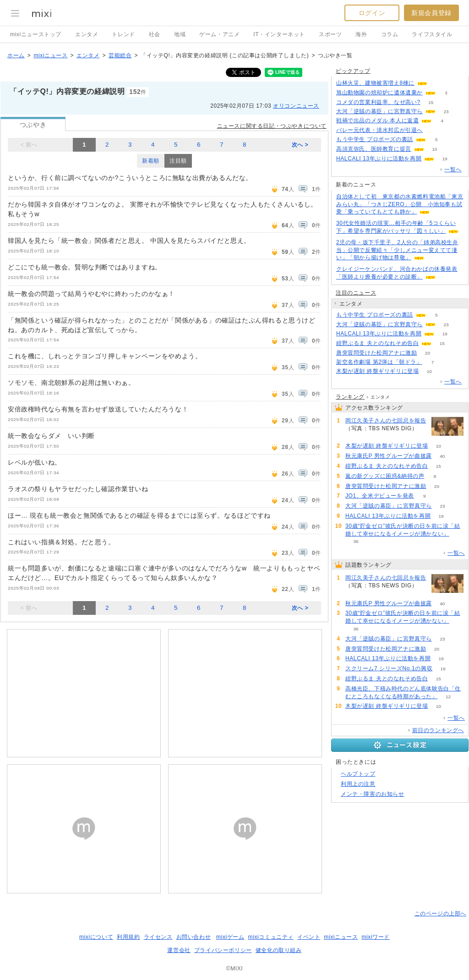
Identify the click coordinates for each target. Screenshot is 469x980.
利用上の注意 (358, 784)
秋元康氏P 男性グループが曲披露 (389, 456)
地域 (180, 34)
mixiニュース (50, 55)
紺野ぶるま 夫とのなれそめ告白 (377, 343)
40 (442, 456)
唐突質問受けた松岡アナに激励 (376, 353)
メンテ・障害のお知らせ (373, 794)
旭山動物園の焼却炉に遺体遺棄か (379, 93)
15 (431, 102)
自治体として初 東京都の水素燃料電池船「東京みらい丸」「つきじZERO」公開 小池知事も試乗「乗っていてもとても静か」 (400, 204)
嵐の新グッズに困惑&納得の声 (385, 476)
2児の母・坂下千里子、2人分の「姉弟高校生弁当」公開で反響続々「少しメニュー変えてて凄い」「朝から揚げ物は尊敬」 (397, 250)
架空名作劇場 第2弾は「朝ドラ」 (379, 362)
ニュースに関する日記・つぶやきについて (272, 126)
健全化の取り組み (279, 950)
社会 (155, 34)
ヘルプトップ (358, 774)
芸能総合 (120, 55)
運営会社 (179, 950)
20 (428, 353)
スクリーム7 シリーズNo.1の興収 (389, 668)
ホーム (16, 55)
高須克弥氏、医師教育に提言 (374, 149)
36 (356, 541)
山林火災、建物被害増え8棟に (375, 83)
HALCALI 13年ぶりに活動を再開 (379, 159)
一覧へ (453, 170)
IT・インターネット (279, 34)
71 (356, 436)
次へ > (300, 145)
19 (445, 159)
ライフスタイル (432, 34)
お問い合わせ (194, 937)
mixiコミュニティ (271, 937)
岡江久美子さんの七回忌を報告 (386, 421)
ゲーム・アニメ (219, 34)
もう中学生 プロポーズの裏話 (375, 139)
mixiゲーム (230, 937)
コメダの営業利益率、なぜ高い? (378, 102)
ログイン (372, 13)
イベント (309, 937)
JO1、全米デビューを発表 (380, 496)
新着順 (151, 161)
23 (446, 112)
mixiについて (96, 937)
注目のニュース (356, 293)
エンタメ (87, 34)
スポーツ (330, 34)
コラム (390, 34)
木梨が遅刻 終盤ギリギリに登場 (377, 371)
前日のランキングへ (438, 730)
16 (443, 669)
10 (434, 149)
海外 (361, 34)
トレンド (123, 34)
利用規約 (128, 937)
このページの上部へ (440, 914)
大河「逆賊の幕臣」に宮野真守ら (379, 111)
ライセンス (158, 937)
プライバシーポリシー (223, 950)
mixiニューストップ (36, 34)
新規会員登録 (431, 13)
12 (448, 697)
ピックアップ (353, 71)
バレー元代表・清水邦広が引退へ (379, 130)
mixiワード (376, 937)
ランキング (350, 397)
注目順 (178, 161)
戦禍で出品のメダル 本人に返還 (377, 120)
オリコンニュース (296, 106)
